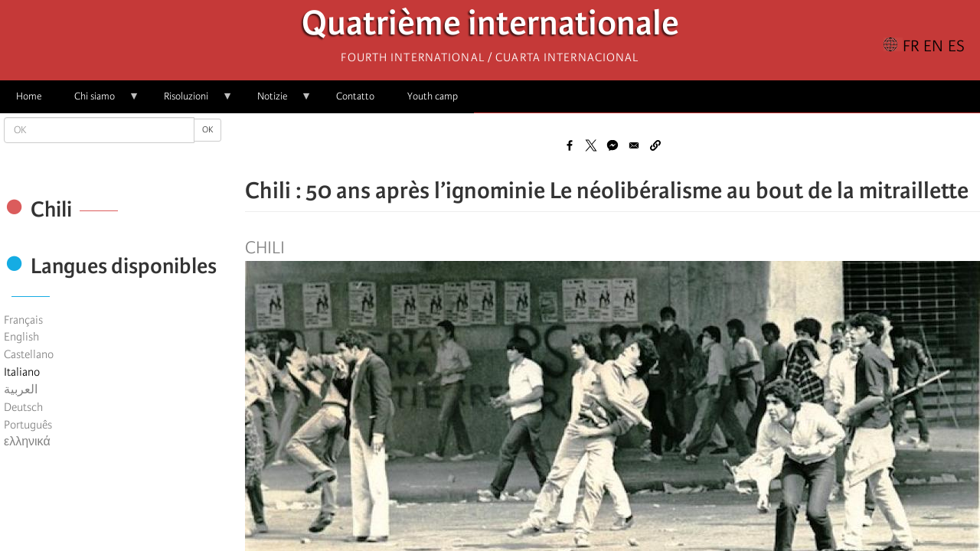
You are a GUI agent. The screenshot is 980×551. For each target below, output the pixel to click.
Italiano (22, 372)
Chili (265, 248)
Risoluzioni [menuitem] (190, 101)
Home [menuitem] (29, 96)
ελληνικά (27, 442)
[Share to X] (591, 145)
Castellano (29, 354)
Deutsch (23, 407)
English (21, 337)
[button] (655, 145)
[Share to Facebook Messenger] (612, 145)
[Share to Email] (634, 145)
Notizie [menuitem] (276, 101)
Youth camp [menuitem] (433, 96)
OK (207, 130)
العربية (21, 390)
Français (23, 320)
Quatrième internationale (490, 27)
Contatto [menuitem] (355, 96)
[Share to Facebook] (570, 145)
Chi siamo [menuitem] (99, 101)
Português (28, 425)
